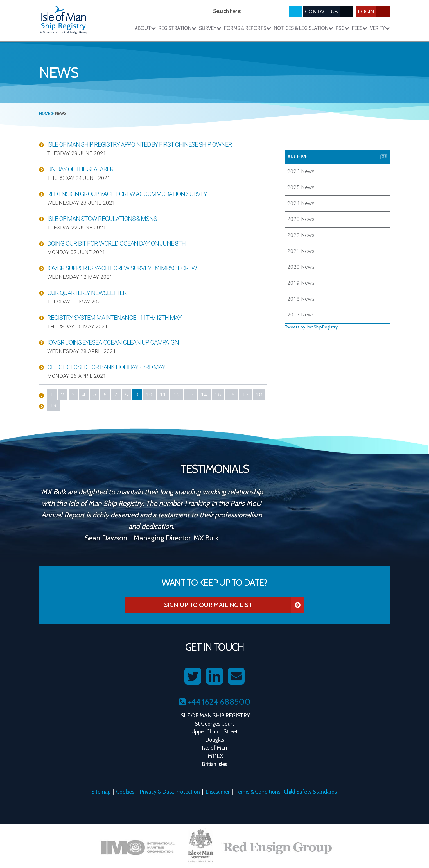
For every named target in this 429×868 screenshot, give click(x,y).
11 (163, 395)
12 (177, 395)
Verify (380, 28)
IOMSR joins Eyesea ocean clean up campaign (113, 342)
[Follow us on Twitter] (193, 676)
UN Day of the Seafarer (80, 169)
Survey (210, 28)
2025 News (301, 187)
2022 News (301, 235)
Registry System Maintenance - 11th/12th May (114, 318)
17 (245, 395)
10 (149, 395)
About (145, 28)
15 (218, 395)
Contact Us (329, 12)
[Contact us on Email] (236, 676)
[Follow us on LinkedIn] (214, 676)
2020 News (301, 267)
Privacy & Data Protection (170, 792)
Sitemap (101, 792)
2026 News (301, 171)
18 (259, 395)
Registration (178, 28)
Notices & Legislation (304, 28)
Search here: (227, 11)
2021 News (301, 251)
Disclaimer (218, 792)
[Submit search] (295, 12)
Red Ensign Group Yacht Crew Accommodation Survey (127, 194)
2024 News (301, 203)
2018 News (301, 299)
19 (53, 405)
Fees (360, 28)
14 (204, 395)
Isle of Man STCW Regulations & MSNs (102, 219)
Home (46, 114)
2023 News (301, 219)
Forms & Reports (248, 28)
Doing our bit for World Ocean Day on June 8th (116, 243)
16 (232, 395)
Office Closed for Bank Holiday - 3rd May (106, 367)
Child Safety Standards (310, 792)
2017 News (301, 315)
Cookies (125, 792)
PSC (343, 28)
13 (191, 395)
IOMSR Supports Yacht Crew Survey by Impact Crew (122, 268)
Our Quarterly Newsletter (87, 293)
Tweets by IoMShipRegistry (311, 327)
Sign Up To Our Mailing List (234, 605)
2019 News (301, 283)
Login (374, 12)
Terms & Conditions (258, 792)
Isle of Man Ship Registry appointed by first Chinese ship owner (140, 144)
